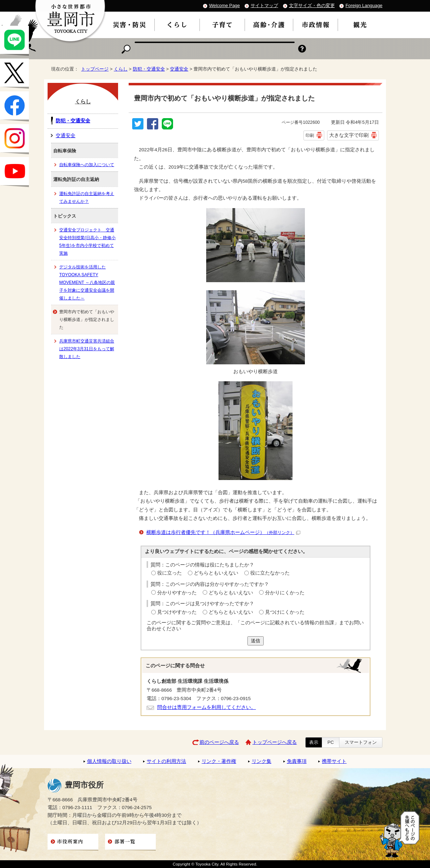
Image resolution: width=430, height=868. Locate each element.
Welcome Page (224, 5)
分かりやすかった (177, 593)
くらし (121, 69)
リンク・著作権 (219, 761)
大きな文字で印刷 (349, 135)
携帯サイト (334, 761)
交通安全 (179, 69)
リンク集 (262, 761)
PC (331, 742)
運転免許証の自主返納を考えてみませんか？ (87, 198)
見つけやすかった (177, 612)
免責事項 (297, 761)
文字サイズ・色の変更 (312, 5)
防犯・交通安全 (149, 69)
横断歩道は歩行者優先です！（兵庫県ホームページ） (223, 532)
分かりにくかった (285, 593)
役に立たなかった (270, 573)
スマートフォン (361, 742)
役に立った (170, 573)
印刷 (310, 135)
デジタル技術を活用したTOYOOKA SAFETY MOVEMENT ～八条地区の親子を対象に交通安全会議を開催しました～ (87, 283)
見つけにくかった (285, 612)
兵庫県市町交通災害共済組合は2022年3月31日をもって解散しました (87, 349)
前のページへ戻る (219, 742)
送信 (256, 641)
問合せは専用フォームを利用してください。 (207, 707)
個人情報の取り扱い (109, 761)
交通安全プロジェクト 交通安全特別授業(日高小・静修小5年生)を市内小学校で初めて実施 (87, 242)
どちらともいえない (216, 573)
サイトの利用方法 (166, 761)
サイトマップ (264, 5)
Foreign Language (364, 5)
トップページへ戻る (275, 742)
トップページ (95, 69)
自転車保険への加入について (87, 165)
